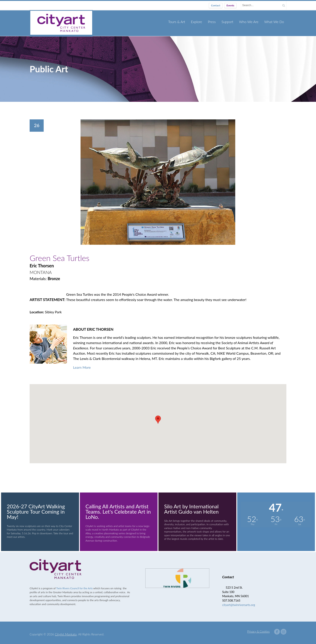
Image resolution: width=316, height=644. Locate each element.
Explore (199, 22)
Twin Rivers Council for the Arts (74, 585)
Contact (215, 5)
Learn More (82, 364)
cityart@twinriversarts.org (239, 602)
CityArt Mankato (66, 631)
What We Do (275, 22)
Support (229, 22)
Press (214, 22)
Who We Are (250, 22)
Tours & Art (180, 22)
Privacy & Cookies (259, 628)
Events (230, 5)
